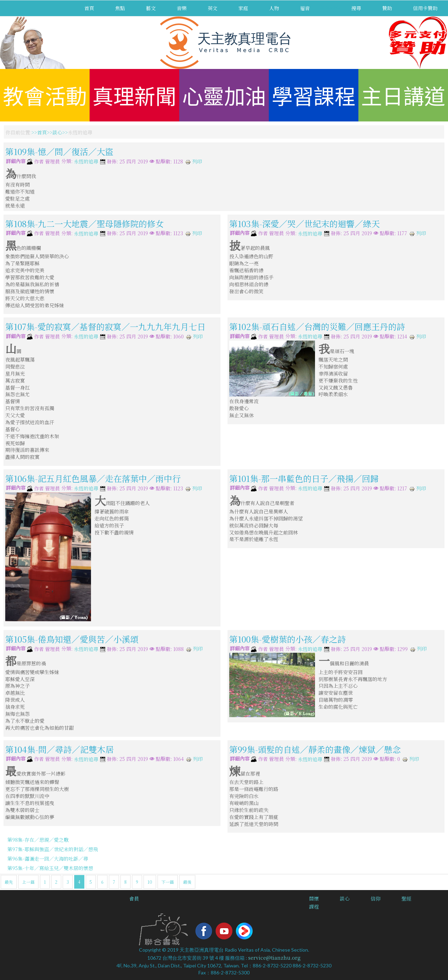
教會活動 (45, 95)
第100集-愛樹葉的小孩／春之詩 (288, 639)
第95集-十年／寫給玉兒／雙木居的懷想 (50, 868)
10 (150, 882)
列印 (194, 161)
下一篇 (168, 882)
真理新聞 (134, 95)
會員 (134, 898)
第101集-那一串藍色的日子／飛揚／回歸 (304, 478)
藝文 (151, 8)
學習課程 (314, 95)
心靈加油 (224, 95)
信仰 (376, 898)
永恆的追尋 (86, 162)
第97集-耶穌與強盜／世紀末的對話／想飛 (53, 849)
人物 (274, 8)
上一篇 (28, 882)
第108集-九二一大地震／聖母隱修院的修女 (85, 223)
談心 (57, 132)
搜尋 (356, 8)
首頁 (89, 8)
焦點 (120, 8)
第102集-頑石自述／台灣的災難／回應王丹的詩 (317, 326)
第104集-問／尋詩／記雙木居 (59, 749)
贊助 (387, 8)
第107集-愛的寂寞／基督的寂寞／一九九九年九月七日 (105, 326)
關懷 (314, 898)
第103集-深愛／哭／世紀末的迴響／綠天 (304, 223)
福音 (305, 8)
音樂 (182, 8)
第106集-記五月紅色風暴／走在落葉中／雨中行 (93, 478)
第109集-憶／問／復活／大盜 (59, 151)
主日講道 (403, 95)
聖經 (406, 898)
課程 (314, 906)
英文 (212, 8)
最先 (9, 882)
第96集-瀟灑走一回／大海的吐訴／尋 (48, 859)
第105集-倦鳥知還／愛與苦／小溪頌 (72, 639)
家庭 (243, 8)
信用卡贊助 (425, 8)
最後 (187, 882)
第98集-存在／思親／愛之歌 (38, 840)
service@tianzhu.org (274, 958)
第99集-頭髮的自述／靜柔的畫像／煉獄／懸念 (319, 749)
